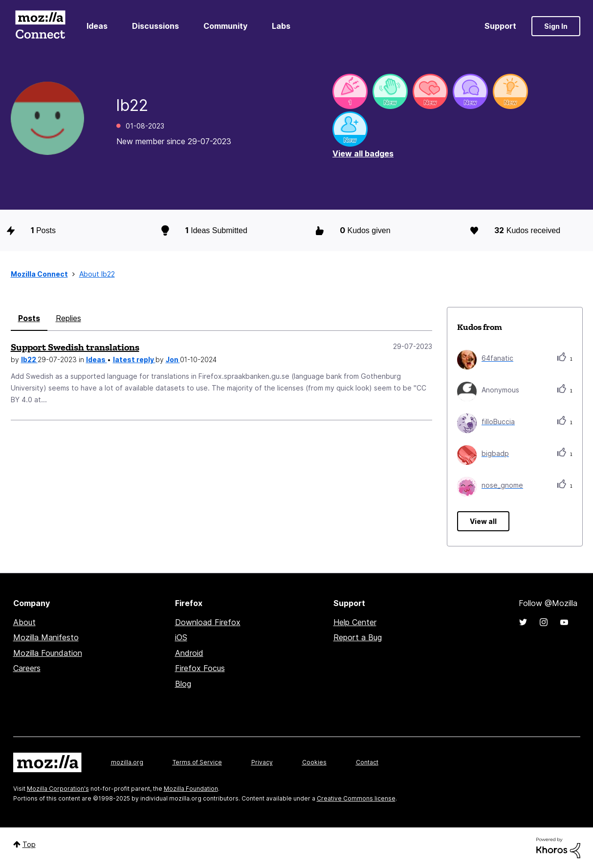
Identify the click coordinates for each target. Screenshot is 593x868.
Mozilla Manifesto (46, 637)
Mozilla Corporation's (58, 789)
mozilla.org (127, 762)
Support (500, 26)
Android (189, 653)
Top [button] (29, 844)
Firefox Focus (200, 668)
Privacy (262, 762)
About (24, 622)
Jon (173, 359)
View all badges (363, 153)
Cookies (314, 762)
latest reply (134, 359)
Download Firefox (208, 622)
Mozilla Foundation (48, 653)
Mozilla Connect (41, 26)
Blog (183, 684)
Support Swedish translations (75, 347)
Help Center (355, 622)
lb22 (29, 359)
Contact (367, 762)
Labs (281, 26)
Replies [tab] (68, 318)
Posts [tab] (29, 318)
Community (225, 26)
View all (483, 521)
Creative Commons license (356, 798)
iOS (181, 637)
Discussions (155, 26)
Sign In (556, 26)
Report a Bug (358, 637)
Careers (27, 668)
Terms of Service (197, 762)
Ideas (97, 26)
